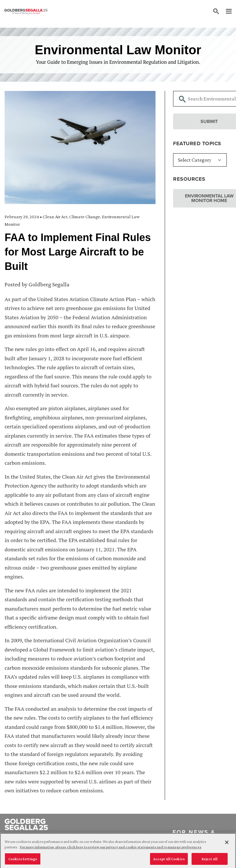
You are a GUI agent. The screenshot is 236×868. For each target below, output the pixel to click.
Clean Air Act (55, 217)
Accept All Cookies (169, 861)
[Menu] (226, 12)
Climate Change (85, 217)
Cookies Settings (23, 861)
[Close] (227, 844)
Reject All (210, 861)
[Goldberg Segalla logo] (26, 12)
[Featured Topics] (200, 160)
